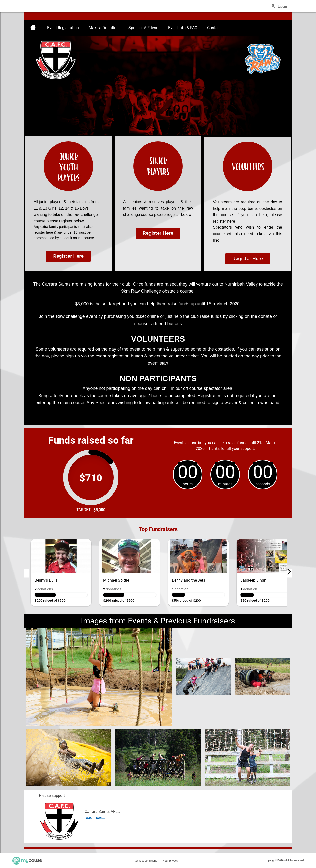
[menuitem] (33, 28)
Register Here (68, 256)
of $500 (50, 601)
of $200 (186, 601)
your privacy (170, 861)
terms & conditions (146, 861)
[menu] (158, 28)
